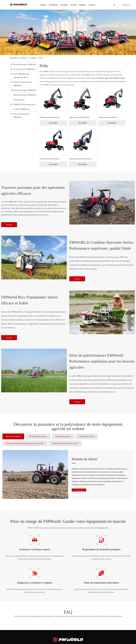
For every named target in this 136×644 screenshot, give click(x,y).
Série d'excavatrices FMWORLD (21, 116)
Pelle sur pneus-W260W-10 (108, 117)
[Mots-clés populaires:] (114, 5)
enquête (53, 123)
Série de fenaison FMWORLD (25, 95)
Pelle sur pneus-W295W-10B (79, 117)
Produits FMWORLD (21, 109)
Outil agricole (19, 100)
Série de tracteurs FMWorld (24, 64)
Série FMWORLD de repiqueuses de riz (21, 76)
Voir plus (9, 225)
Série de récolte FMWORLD (24, 69)
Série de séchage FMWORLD (25, 90)
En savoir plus (79, 491)
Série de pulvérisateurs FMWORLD (23, 84)
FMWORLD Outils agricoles (24, 104)
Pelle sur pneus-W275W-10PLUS (80, 159)
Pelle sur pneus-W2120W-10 (50, 159)
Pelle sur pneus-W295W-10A (50, 117)
